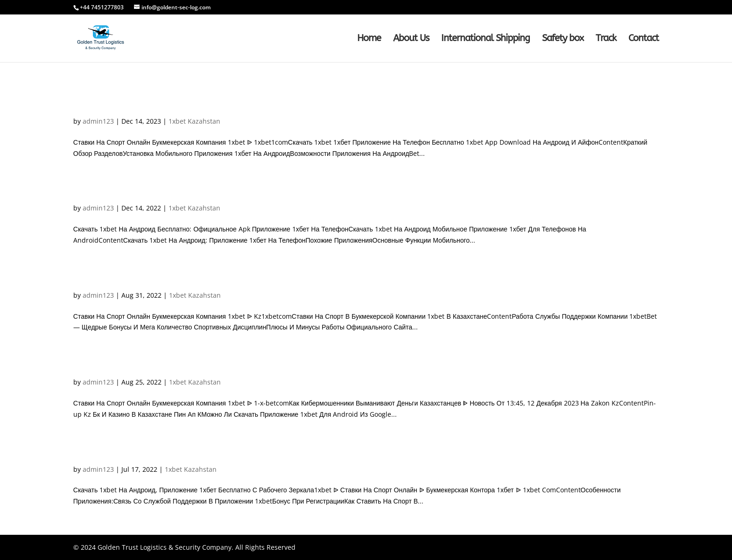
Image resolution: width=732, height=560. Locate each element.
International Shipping (486, 39)
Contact (644, 39)
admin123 (98, 121)
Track (606, 39)
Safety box (563, 39)
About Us (411, 39)
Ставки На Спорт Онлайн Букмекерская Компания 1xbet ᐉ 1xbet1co (251, 105)
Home (369, 39)
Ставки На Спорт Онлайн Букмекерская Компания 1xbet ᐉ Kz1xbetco (253, 279)
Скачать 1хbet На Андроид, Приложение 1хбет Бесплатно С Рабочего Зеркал (275, 453)
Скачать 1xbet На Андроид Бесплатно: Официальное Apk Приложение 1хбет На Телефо (304, 192)
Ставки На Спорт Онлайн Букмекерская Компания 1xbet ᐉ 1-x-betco (251, 366)
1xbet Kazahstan (194, 121)
